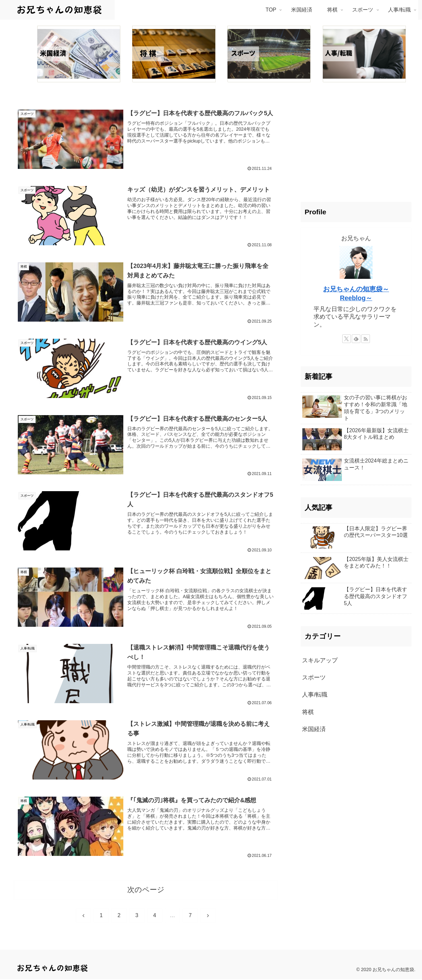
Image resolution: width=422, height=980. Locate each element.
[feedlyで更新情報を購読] (356, 339)
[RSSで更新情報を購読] (366, 339)
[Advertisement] (356, 145)
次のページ (146, 891)
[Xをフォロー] (347, 339)
